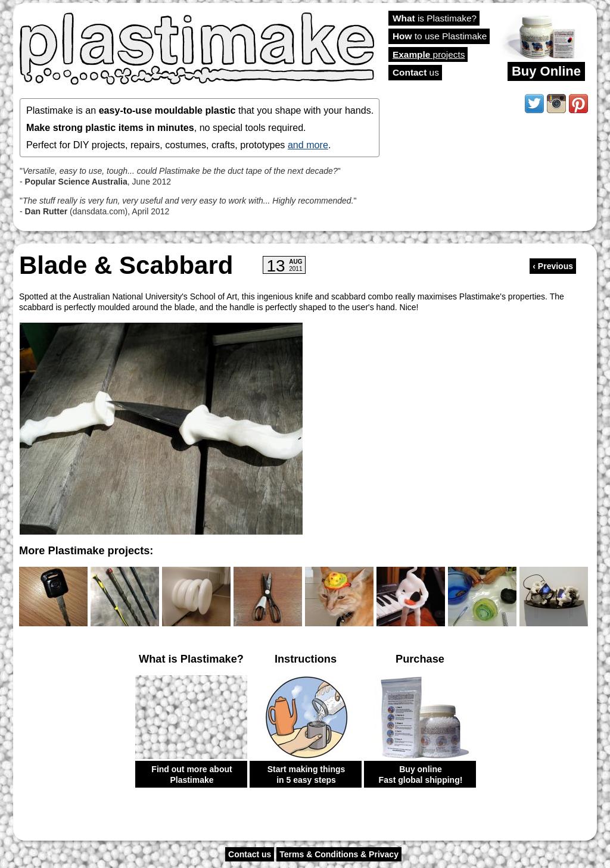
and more (308, 145)
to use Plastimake (440, 36)
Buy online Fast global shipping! (421, 775)
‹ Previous (553, 266)
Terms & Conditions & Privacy (339, 854)
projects (429, 54)
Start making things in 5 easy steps (306, 775)
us (416, 72)
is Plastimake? (435, 18)
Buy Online (546, 71)
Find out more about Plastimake (192, 775)
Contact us (250, 854)
